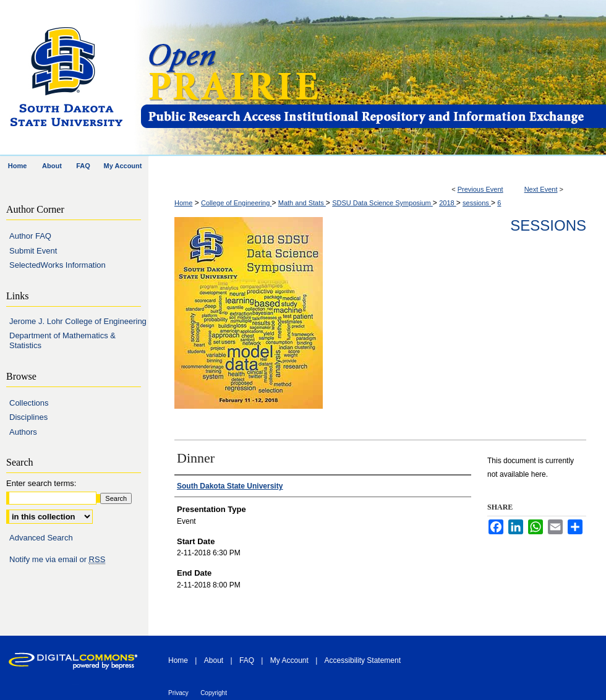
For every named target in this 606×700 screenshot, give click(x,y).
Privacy (178, 693)
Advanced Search (41, 538)
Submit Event (33, 251)
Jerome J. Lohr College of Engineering (78, 321)
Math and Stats (302, 203)
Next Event (541, 189)
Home (183, 203)
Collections (29, 403)
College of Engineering (236, 203)
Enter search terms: (41, 483)
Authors (23, 432)
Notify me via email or (57, 560)
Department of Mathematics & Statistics (62, 340)
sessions (477, 203)
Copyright (214, 693)
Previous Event (480, 189)
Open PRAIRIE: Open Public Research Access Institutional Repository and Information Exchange (373, 78)
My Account (289, 660)
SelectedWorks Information (58, 265)
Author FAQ (30, 236)
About (214, 660)
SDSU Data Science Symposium (382, 203)
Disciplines (28, 417)
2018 (448, 203)
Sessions (548, 225)
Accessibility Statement (363, 660)
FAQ (247, 660)
